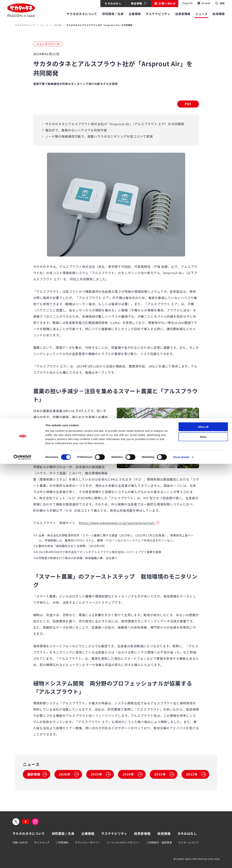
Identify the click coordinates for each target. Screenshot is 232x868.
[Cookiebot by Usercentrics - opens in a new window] (22, 861)
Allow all (203, 831)
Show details (181, 861)
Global (206, 3)
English (188, 3)
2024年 (58, 25)
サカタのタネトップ (25, 25)
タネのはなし (113, 3)
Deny (203, 841)
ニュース (44, 25)
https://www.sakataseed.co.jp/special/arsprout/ (117, 523)
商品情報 (137, 3)
